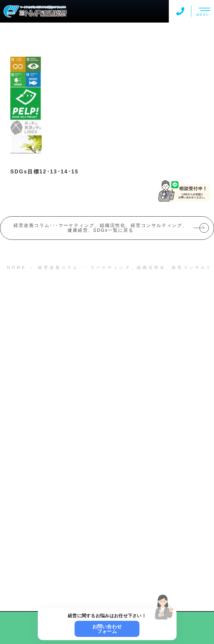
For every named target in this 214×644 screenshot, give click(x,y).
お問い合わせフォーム (107, 629)
